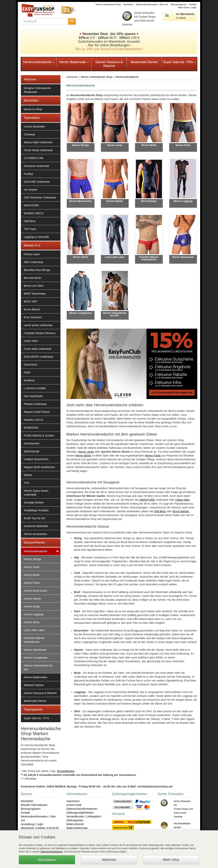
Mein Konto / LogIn (187, 7)
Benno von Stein (34, 286)
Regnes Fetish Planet (37, 412)
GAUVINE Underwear (37, 182)
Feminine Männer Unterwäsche (34, 640)
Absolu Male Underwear (38, 142)
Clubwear (29, 134)
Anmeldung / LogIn (32, 824)
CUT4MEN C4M (33, 158)
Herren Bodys (32, 606)
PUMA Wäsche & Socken (39, 436)
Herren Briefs (32, 575)
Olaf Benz (30, 221)
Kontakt (193, 4)
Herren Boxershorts (35, 591)
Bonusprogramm (179, 4)
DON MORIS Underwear (38, 357)
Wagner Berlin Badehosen (39, 467)
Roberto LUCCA (33, 420)
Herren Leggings (34, 614)
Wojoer (28, 475)
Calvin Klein (31, 341)
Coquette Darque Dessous (40, 333)
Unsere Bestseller (34, 127)
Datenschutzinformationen (82, 809)
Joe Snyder (31, 190)
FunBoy (28, 174)
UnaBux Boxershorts (36, 459)
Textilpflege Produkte (36, 510)
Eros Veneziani (33, 317)
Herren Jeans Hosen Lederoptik (36, 493)
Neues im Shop (33, 109)
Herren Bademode (74, 62)
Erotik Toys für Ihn (35, 518)
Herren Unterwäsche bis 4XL (38, 667)
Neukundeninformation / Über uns (152, 4)
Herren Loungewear (36, 658)
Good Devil (30, 365)
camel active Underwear (38, 325)
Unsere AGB (74, 805)
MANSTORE (31, 205)
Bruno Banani (32, 309)
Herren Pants (32, 583)
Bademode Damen (144, 62)
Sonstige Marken (34, 502)
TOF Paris (30, 229)
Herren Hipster (33, 599)
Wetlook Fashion (34, 685)
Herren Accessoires (35, 534)
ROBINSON (31, 428)
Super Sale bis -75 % (36, 718)
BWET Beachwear (35, 294)
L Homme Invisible (35, 388)
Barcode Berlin (33, 278)
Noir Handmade (33, 396)
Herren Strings (32, 559)
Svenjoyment (32, 443)
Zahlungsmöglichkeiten (80, 813)
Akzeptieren (47, 860)
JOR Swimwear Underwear (40, 197)
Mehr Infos (171, 860)
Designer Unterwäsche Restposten (37, 90)
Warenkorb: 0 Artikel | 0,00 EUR (40, 828)
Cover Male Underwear (38, 349)
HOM (27, 372)
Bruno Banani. (181, 511)
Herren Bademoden (36, 677)
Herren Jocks (32, 567)
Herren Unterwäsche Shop (108, 4)
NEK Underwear (33, 262)
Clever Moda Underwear (38, 150)
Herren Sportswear (35, 650)
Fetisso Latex (32, 254)
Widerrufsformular (77, 828)
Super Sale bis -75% (179, 62)
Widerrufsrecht (75, 824)
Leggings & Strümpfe (36, 237)
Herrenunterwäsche (39, 62)
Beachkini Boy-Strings (37, 270)
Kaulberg (29, 380)
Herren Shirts (32, 622)
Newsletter (128, 4)
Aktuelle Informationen (34, 805)
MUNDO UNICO (34, 213)
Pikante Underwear (35, 404)
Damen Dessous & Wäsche (109, 64)
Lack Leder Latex (34, 630)
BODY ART (31, 302)
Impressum (73, 801)
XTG (27, 483)
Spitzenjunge (32, 451)
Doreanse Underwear (37, 166)
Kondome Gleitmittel (36, 526)
